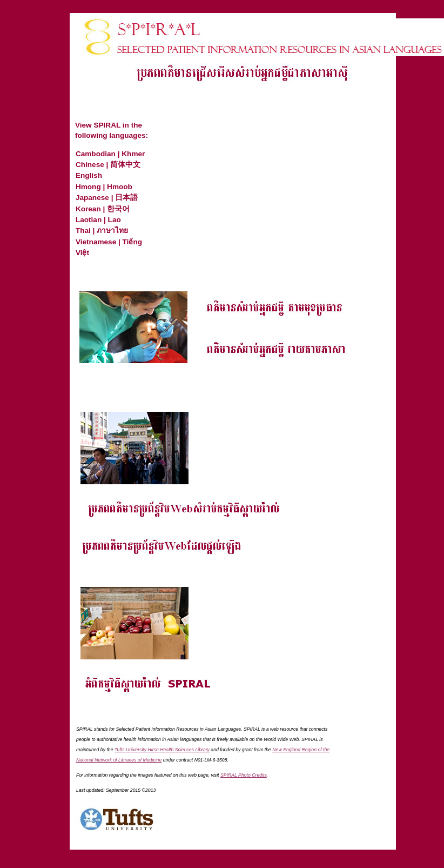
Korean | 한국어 (103, 209)
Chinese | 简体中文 (108, 165)
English (89, 175)
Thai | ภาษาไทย (102, 231)
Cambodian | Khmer (110, 154)
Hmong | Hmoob (104, 187)
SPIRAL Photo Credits (244, 775)
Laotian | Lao (98, 220)
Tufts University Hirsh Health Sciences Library (162, 750)
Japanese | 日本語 (107, 198)
